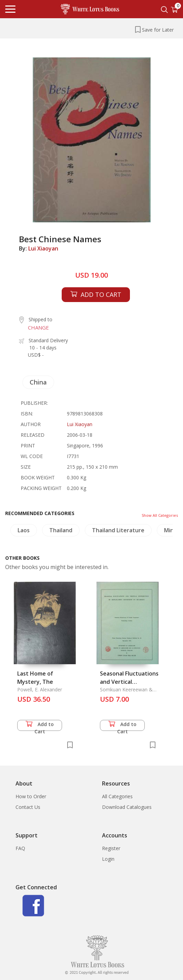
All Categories (117, 796)
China (38, 382)
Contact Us (28, 807)
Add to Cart (40, 726)
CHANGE (38, 327)
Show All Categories (160, 515)
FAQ (20, 848)
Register (111, 848)
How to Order (31, 796)
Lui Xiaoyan (43, 248)
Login (108, 859)
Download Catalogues (127, 807)
